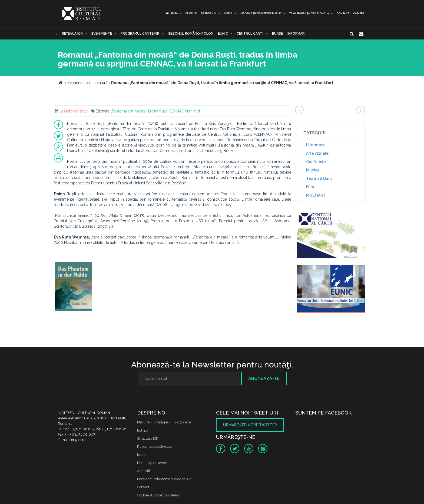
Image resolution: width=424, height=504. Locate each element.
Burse (277, 34)
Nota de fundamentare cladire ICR (164, 479)
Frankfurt (193, 111)
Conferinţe (316, 162)
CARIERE (359, 13)
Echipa (143, 430)
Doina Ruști (158, 111)
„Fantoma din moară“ (129, 111)
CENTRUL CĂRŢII (250, 34)
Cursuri (191, 13)
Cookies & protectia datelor (158, 495)
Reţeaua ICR (72, 34)
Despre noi (209, 13)
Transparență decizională (309, 13)
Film (310, 187)
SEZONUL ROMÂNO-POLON (191, 34)
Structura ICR (148, 438)
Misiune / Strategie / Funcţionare (164, 422)
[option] (73, 287)
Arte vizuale (317, 153)
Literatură (315, 145)
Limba (172, 13)
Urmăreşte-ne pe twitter (250, 425)
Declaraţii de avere (152, 463)
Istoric (142, 455)
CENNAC (176, 111)
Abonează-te (264, 378)
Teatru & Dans (319, 178)
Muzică (313, 170)
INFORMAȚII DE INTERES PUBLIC (261, 13)
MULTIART (316, 195)
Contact (343, 13)
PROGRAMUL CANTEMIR (140, 34)
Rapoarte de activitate (154, 447)
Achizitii (143, 471)
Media (228, 13)
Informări (296, 34)
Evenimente (102, 34)
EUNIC (223, 34)
